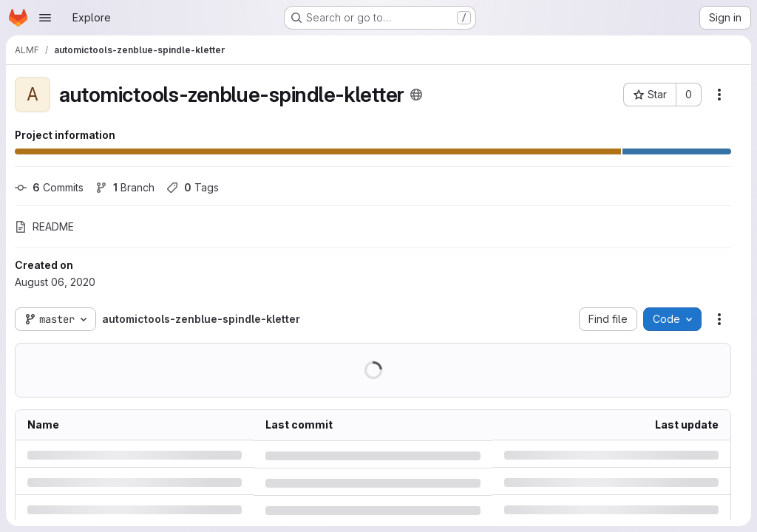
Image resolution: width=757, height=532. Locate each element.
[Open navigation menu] (45, 18)
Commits (49, 187)
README (44, 226)
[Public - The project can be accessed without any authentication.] (416, 95)
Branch (125, 187)
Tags (193, 187)
